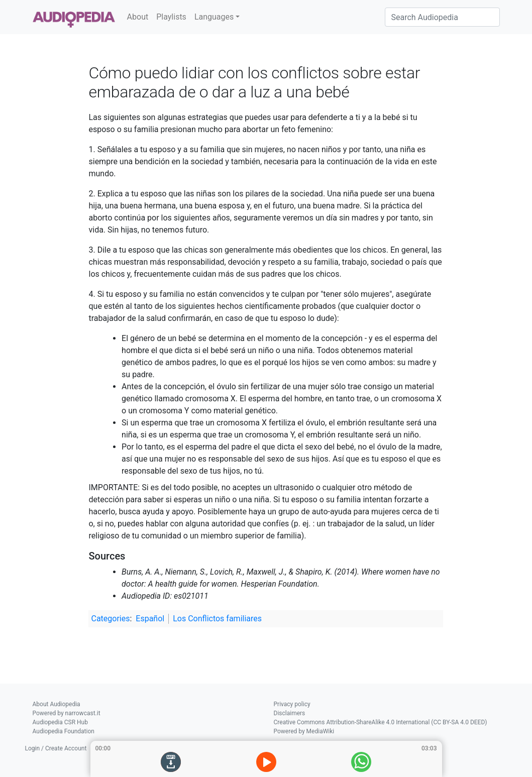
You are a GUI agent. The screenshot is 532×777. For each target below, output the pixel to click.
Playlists (171, 17)
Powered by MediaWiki (304, 731)
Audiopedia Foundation (64, 731)
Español (150, 619)
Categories (110, 619)
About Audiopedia (57, 704)
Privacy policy (292, 704)
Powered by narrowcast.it (67, 713)
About (138, 17)
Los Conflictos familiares (217, 619)
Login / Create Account (56, 748)
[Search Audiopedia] (442, 17)
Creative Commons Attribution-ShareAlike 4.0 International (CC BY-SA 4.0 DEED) (381, 722)
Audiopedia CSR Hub (60, 722)
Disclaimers (290, 713)
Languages (214, 17)
